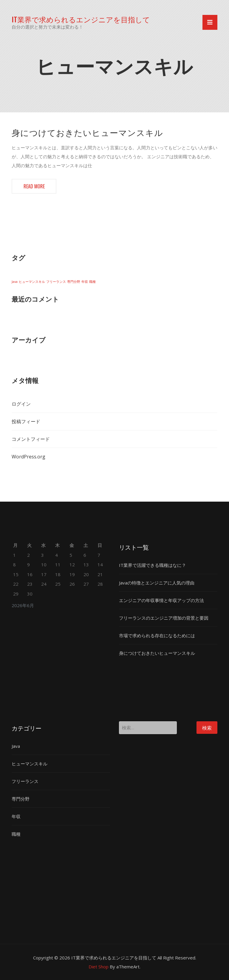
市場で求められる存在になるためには (157, 635)
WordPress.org (28, 457)
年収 (16, 816)
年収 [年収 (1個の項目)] (85, 282)
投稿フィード (26, 421)
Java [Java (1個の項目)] (15, 282)
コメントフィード (31, 439)
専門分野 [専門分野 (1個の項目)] (74, 282)
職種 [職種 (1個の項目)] (92, 282)
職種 (16, 834)
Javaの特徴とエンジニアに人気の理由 (157, 583)
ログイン (21, 404)
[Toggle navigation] (210, 22)
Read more (34, 186)
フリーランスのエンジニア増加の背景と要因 (164, 618)
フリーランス (25, 781)
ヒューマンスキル (30, 764)
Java (16, 746)
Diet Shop (99, 967)
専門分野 (21, 799)
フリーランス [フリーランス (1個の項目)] (56, 282)
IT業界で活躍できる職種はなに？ (153, 565)
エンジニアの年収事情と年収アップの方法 (161, 600)
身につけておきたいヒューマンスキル (87, 132)
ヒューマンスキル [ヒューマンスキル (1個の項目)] (32, 282)
